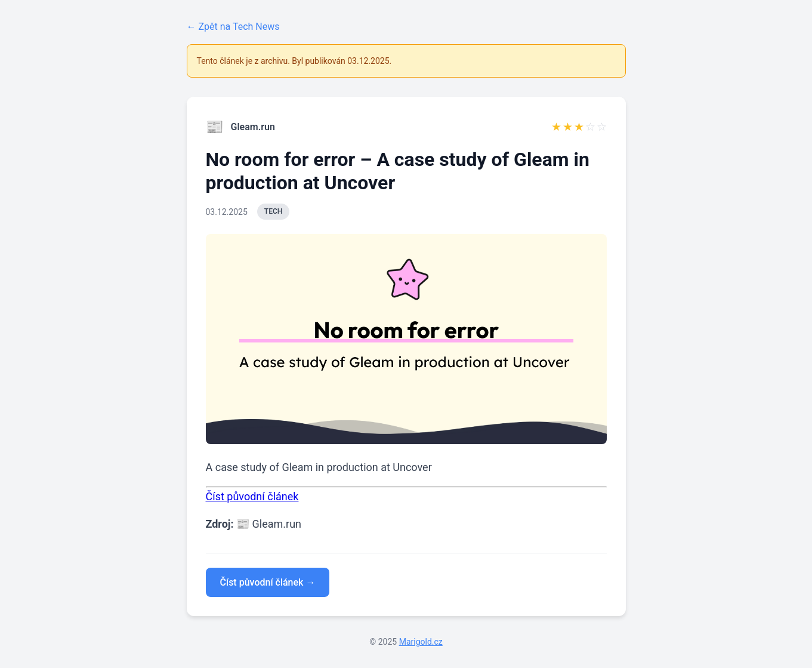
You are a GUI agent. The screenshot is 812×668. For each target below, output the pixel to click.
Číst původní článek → (268, 582)
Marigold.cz (421, 642)
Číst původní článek (252, 496)
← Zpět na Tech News (233, 27)
